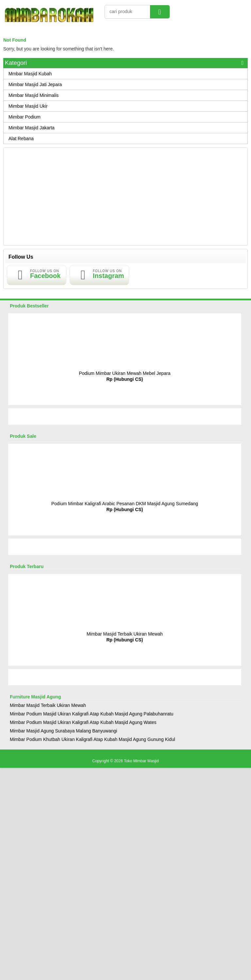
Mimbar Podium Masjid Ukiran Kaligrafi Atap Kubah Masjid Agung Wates (83, 722)
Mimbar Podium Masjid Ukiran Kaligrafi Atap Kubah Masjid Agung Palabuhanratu (92, 714)
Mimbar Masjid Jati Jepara (35, 84)
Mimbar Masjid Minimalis (33, 95)
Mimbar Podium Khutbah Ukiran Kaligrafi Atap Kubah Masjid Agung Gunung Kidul (92, 739)
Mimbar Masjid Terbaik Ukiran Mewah (125, 634)
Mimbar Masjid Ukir (28, 106)
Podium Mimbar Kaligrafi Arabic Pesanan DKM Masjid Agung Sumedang (125, 504)
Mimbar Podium (25, 117)
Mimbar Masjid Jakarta (32, 128)
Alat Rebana (21, 139)
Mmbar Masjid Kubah (30, 74)
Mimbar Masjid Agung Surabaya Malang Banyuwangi (63, 731)
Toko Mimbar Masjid (141, 761)
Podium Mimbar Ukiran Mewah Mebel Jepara (125, 373)
